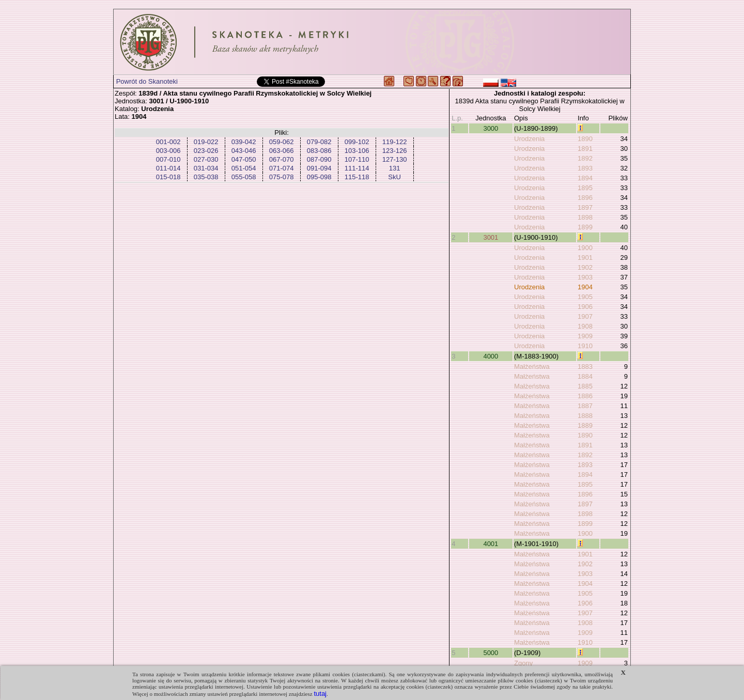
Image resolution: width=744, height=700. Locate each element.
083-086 (319, 151)
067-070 (282, 159)
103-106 (357, 151)
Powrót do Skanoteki (147, 81)
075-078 (282, 177)
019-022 (206, 142)
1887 (585, 406)
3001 (491, 237)
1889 (585, 425)
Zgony (523, 663)
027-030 (206, 159)
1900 (585, 248)
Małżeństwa (532, 367)
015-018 (168, 177)
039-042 (244, 142)
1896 (585, 198)
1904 (585, 287)
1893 (585, 168)
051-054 (244, 168)
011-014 (168, 168)
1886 (585, 396)
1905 (585, 297)
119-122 (395, 142)
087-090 (319, 159)
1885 (585, 386)
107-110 (357, 159)
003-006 (168, 151)
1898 (585, 217)
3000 (491, 128)
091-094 (319, 168)
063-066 (282, 151)
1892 (585, 158)
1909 (585, 336)
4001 (491, 544)
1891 (585, 149)
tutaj (320, 694)
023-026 (206, 151)
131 (395, 168)
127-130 (395, 159)
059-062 (282, 142)
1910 (585, 346)
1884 (585, 376)
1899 (585, 227)
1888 (585, 416)
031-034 (206, 168)
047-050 (244, 159)
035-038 (206, 177)
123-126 (395, 151)
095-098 (319, 177)
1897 (585, 207)
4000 (491, 356)
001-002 (168, 142)
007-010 (168, 159)
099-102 (357, 142)
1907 (585, 316)
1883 (585, 367)
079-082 (319, 142)
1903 (585, 277)
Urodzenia (529, 139)
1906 (585, 307)
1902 (585, 267)
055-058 (244, 177)
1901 (585, 258)
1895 (585, 188)
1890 (585, 139)
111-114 (357, 168)
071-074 (282, 168)
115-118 (357, 177)
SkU (394, 177)
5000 (491, 653)
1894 (585, 178)
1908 (585, 326)
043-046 (244, 151)
